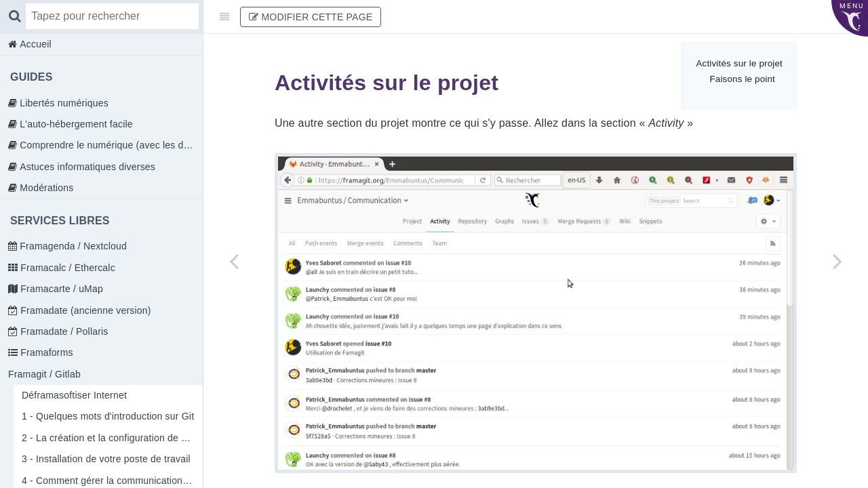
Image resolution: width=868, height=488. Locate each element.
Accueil (34, 44)
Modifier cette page (311, 17)
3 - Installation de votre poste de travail (106, 459)
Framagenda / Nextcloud (72, 246)
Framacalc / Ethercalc (66, 268)
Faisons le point (742, 79)
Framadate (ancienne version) (84, 310)
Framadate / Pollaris (63, 331)
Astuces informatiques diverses (86, 167)
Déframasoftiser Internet (74, 395)
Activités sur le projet (739, 63)
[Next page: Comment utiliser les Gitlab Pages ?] (837, 261)
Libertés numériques (63, 103)
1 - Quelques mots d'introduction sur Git (108, 416)
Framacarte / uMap (60, 289)
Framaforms (45, 352)
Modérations (45, 188)
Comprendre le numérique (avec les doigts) (110, 145)
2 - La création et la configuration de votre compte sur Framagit (112, 438)
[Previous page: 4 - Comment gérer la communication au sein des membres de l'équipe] (234, 261)
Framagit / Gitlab (44, 374)
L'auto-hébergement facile (75, 124)
